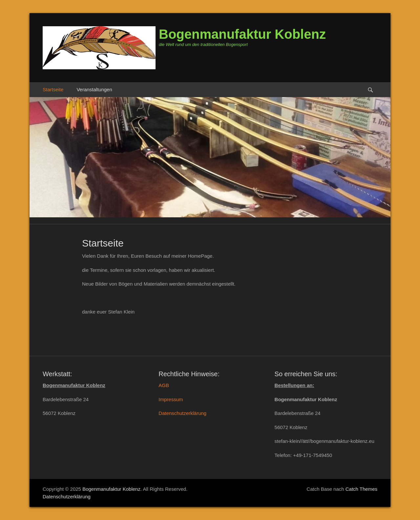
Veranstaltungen (94, 89)
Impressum (171, 399)
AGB (164, 385)
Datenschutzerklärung (182, 413)
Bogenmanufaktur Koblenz (242, 34)
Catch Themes (361, 489)
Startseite (53, 89)
